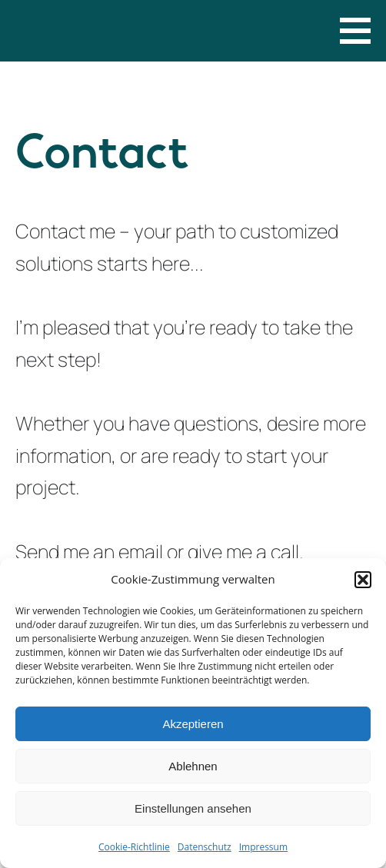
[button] (363, 580)
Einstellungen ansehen (193, 808)
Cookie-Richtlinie (134, 847)
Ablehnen (193, 766)
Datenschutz (205, 847)
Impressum (263, 847)
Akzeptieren (193, 724)
